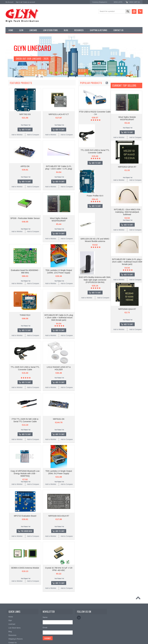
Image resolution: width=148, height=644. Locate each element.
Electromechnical (13, 120)
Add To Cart (23, 309)
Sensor (10, 148)
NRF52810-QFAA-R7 (127, 167)
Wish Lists (118, 2)
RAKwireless (11, 209)
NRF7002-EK (57, 114)
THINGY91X (57, 315)
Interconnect (12, 130)
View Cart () (134, 2)
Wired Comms (12, 167)
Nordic (8, 191)
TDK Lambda (11, 187)
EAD (7, 202)
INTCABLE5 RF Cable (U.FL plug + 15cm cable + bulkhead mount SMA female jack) (91, 318)
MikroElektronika (12, 184)
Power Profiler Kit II (22, 341)
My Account (9, 2)
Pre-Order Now (59, 531)
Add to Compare (30, 444)
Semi (9, 144)
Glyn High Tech (12, 198)
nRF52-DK (57, 166)
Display (10, 97)
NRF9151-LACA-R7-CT (91, 114)
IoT (8, 134)
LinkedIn (79, 618)
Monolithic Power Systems (16, 213)
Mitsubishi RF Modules (15, 116)
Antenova (9, 206)
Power (9, 102)
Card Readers (12, 107)
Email (45, 628)
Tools (9, 158)
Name (45, 617)
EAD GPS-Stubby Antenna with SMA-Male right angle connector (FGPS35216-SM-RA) (22, 425)
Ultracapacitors (12, 162)
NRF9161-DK (91, 419)
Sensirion (9, 217)
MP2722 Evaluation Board (57, 516)
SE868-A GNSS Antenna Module (57, 568)
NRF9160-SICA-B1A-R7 (91, 516)
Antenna (10, 88)
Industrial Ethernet (14, 111)
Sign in (18, 2)
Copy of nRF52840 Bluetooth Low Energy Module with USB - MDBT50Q (57, 473)
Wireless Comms (13, 171)
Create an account (29, 2)
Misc (9, 139)
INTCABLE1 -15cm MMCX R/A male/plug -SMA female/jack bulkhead (127, 212)
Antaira (8, 195)
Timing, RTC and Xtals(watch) (18, 93)
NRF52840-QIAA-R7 (127, 309)
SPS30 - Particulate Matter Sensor (57, 218)
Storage (10, 153)
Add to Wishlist (14, 444)
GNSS (9, 125)
